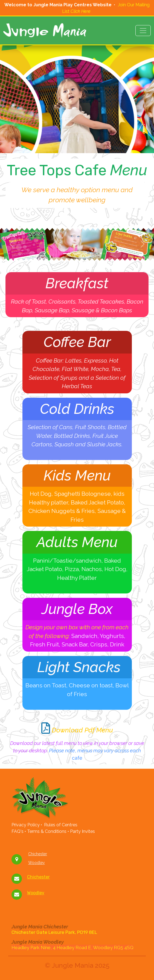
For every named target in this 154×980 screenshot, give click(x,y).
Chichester (38, 854)
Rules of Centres (61, 825)
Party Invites (82, 831)
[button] (11, 244)
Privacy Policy (26, 825)
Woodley (37, 863)
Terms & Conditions (48, 831)
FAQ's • (19, 831)
